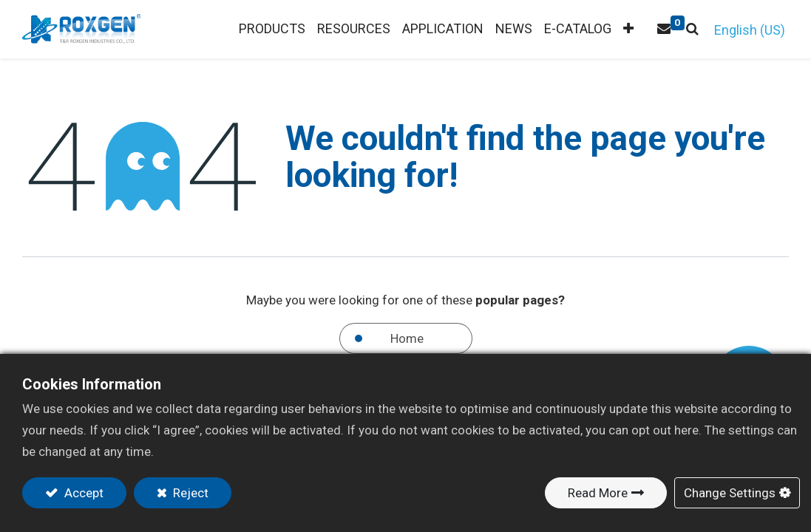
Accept (82, 493)
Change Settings (730, 493)
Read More (598, 493)
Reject (189, 493)
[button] (628, 29)
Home (407, 338)
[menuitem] (354, 29)
